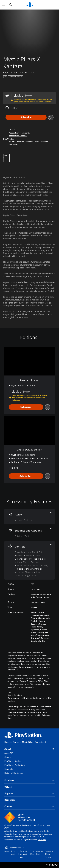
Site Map (32, 853)
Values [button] (29, 787)
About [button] (29, 749)
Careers (8, 757)
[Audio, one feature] (29, 517)
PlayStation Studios (13, 761)
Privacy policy (14, 853)
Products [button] (29, 780)
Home (7, 742)
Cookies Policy (40, 853)
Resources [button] (29, 800)
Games (16, 742)
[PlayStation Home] (30, 5)
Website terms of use (23, 854)
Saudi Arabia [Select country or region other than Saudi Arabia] (14, 848)
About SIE (8, 753)
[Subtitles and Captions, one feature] (29, 533)
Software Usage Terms (49, 854)
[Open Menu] (4, 5)
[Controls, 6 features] (29, 560)
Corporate (9, 769)
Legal (7, 851)
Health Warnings (15, 695)
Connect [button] (29, 806)
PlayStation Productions (15, 765)
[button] (18, 136)
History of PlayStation (14, 773)
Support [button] (29, 793)
